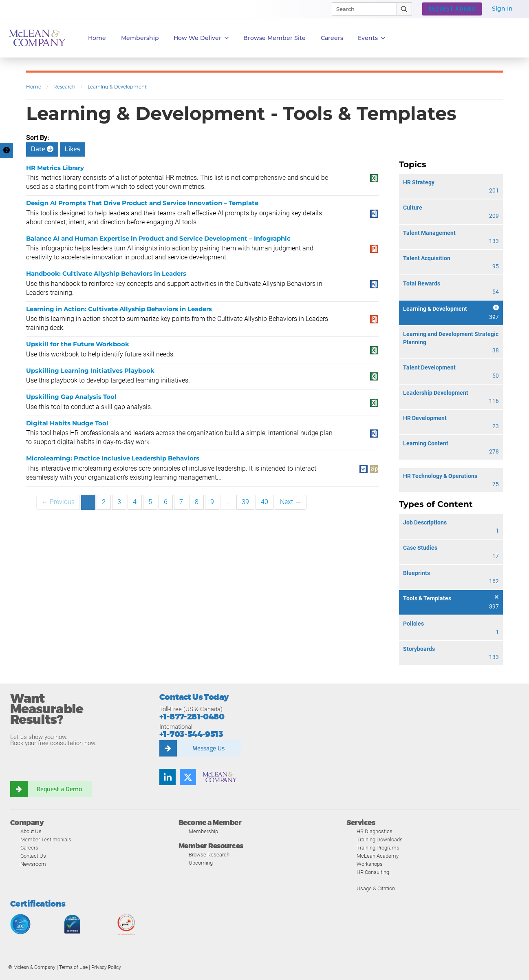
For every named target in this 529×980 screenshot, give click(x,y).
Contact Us (33, 856)
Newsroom (33, 864)
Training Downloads (380, 840)
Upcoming (201, 863)
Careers (29, 848)
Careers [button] (332, 38)
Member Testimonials (46, 840)
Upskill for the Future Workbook (78, 344)
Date (42, 149)
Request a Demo (59, 789)
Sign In (502, 9)
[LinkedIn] (168, 777)
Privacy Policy (106, 967)
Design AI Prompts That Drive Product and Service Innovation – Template (142, 203)
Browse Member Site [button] (274, 38)
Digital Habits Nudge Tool (67, 423)
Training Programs (378, 848)
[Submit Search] (404, 9)
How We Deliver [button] (201, 38)
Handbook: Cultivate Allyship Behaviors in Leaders (106, 273)
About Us (31, 831)
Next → (291, 502)
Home (97, 38)
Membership (140, 38)
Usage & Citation (376, 888)
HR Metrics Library (55, 168)
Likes (73, 149)
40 (264, 502)
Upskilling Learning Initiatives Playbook (90, 371)
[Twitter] (188, 777)
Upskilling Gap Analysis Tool (71, 397)
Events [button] (371, 38)
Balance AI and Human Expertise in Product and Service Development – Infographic (158, 238)
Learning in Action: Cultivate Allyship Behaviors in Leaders (119, 309)
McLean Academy (378, 856)
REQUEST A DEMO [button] (452, 9)
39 (245, 502)
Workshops (370, 864)
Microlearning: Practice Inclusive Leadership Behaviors (113, 458)
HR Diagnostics (375, 831)
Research (64, 87)
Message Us (208, 748)
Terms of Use (73, 967)
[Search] (361, 9)
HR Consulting (373, 872)
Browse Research (209, 855)
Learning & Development (117, 87)
